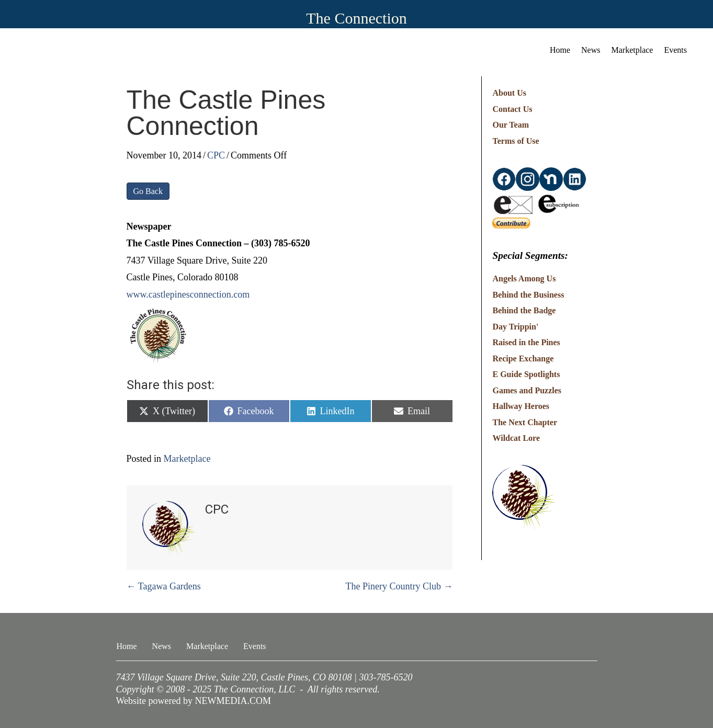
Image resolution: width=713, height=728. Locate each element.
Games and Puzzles (527, 390)
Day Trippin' (515, 327)
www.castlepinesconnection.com (188, 294)
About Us (509, 93)
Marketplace (187, 459)
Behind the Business (528, 295)
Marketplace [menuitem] (632, 50)
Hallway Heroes (521, 406)
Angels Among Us (524, 278)
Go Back (148, 191)
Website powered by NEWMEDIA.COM (194, 701)
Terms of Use (516, 141)
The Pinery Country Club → (399, 586)
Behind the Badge (524, 310)
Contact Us (512, 109)
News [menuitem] (591, 50)
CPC (216, 155)
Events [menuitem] (675, 50)
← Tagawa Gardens (164, 586)
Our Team (511, 125)
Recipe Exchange (523, 359)
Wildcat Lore (516, 438)
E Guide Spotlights (526, 374)
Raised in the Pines (526, 342)
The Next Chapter (525, 422)
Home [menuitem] (560, 50)
